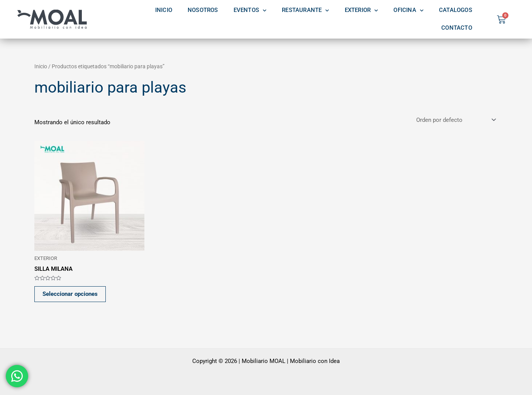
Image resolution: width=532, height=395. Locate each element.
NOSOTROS (203, 10)
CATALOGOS (456, 10)
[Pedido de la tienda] (455, 120)
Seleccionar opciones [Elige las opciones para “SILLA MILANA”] (70, 294)
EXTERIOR (362, 10)
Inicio (41, 66)
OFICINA (408, 10)
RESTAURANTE (305, 10)
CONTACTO (457, 28)
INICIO (164, 10)
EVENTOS (250, 10)
